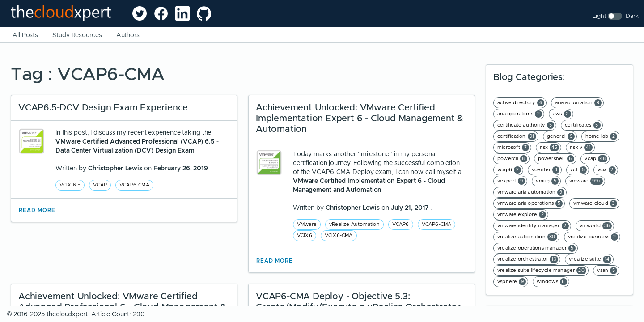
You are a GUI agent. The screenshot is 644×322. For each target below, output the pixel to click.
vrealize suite (590, 259)
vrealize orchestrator (528, 259)
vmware (586, 181)
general (561, 136)
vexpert (511, 181)
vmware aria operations (530, 203)
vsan (607, 271)
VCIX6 (305, 235)
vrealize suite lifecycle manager (542, 271)
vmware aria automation (531, 192)
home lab (602, 136)
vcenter (546, 170)
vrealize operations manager (536, 248)
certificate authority (526, 125)
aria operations (520, 114)
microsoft (513, 148)
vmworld (596, 226)
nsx (550, 148)
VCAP (100, 185)
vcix (607, 170)
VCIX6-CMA (339, 235)
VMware (307, 224)
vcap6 (509, 170)
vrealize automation (527, 237)
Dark (632, 16)
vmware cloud (595, 203)
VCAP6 (401, 224)
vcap (596, 159)
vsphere (512, 282)
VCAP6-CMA (134, 185)
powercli (512, 159)
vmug (547, 181)
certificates (583, 125)
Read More (37, 210)
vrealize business (593, 237)
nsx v (581, 148)
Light (600, 16)
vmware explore (522, 215)
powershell (556, 159)
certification (517, 136)
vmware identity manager (533, 226)
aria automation (578, 103)
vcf (578, 170)
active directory (521, 103)
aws (562, 114)
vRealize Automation (354, 224)
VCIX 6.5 (70, 185)
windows (552, 282)
